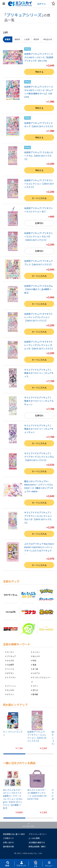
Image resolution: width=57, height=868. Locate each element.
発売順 (36, 39)
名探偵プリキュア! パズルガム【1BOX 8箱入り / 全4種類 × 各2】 (39, 289)
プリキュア (11, 656)
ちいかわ (10, 690)
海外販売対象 (8, 846)
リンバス (10, 669)
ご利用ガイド (8, 838)
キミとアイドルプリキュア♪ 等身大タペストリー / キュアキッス (39, 373)
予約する (39, 72)
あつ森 (35, 669)
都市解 (35, 694)
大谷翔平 (10, 665)
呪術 (34, 660)
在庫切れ (39, 223)
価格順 (17, 39)
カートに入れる (39, 198)
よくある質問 (34, 838)
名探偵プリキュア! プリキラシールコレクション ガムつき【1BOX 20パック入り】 (39, 236)
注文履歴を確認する (37, 842)
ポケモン (10, 673)
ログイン (41, 4)
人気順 (27, 39)
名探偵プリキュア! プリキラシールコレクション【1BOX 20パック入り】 (39, 184)
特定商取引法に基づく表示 (14, 834)
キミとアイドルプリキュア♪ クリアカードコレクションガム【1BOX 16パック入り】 (39, 457)
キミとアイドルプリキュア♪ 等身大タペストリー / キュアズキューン (39, 401)
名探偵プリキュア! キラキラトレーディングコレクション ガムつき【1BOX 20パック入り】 (39, 345)
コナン (35, 686)
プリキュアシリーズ (24, 15)
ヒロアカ (36, 673)
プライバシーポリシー (38, 834)
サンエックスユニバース (41, 679)
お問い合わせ (8, 842)
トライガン (11, 677)
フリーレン (11, 686)
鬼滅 (34, 665)
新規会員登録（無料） (38, 846)
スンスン (36, 652)
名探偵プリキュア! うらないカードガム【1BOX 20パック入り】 (39, 156)
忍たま (35, 690)
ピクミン (10, 694)
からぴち (10, 660)
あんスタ (36, 656)
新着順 (8, 39)
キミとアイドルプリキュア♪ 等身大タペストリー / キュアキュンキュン (39, 429)
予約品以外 (48, 39)
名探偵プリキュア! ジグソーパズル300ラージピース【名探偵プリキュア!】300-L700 (39, 57)
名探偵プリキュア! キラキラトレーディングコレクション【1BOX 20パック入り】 (39, 317)
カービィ (10, 652)
